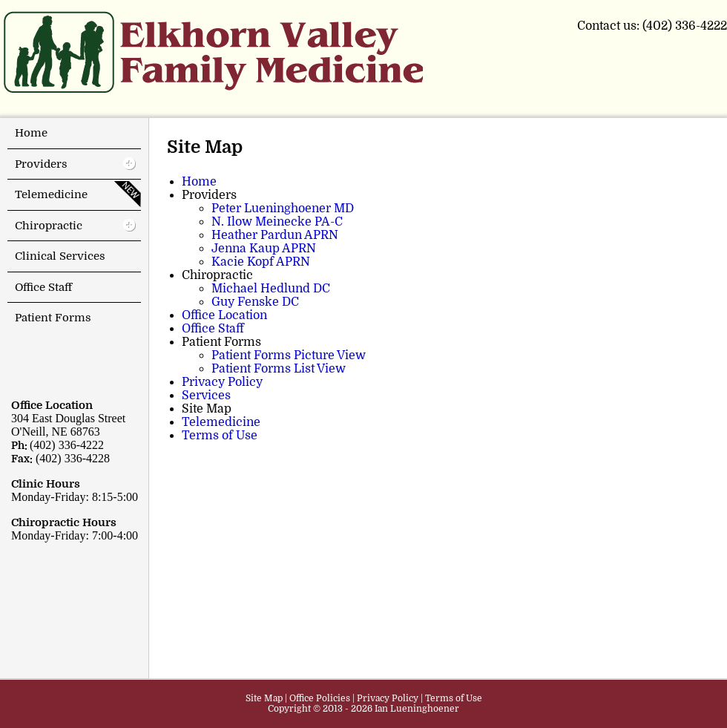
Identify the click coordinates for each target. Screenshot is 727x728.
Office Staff (213, 329)
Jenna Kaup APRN (264, 249)
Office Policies (320, 698)
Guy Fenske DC (255, 302)
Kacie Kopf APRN (261, 262)
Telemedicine (221, 422)
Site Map (264, 698)
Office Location (224, 315)
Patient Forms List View (279, 369)
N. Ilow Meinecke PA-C (277, 222)
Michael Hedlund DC (271, 289)
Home (199, 182)
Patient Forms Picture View (289, 355)
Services (206, 396)
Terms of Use (220, 436)
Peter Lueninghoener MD (283, 209)
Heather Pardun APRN (275, 235)
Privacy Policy (222, 382)
